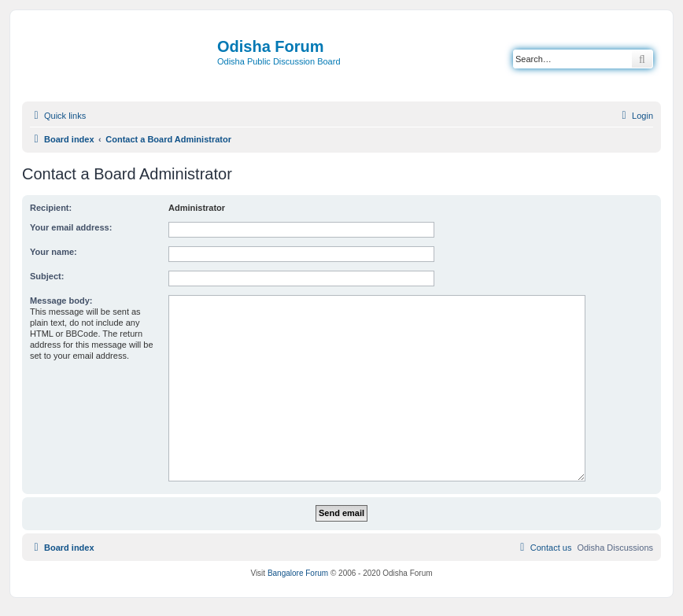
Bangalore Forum (298, 573)
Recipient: (51, 208)
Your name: (54, 252)
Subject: (47, 276)
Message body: (61, 301)
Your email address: (71, 227)
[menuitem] (635, 116)
